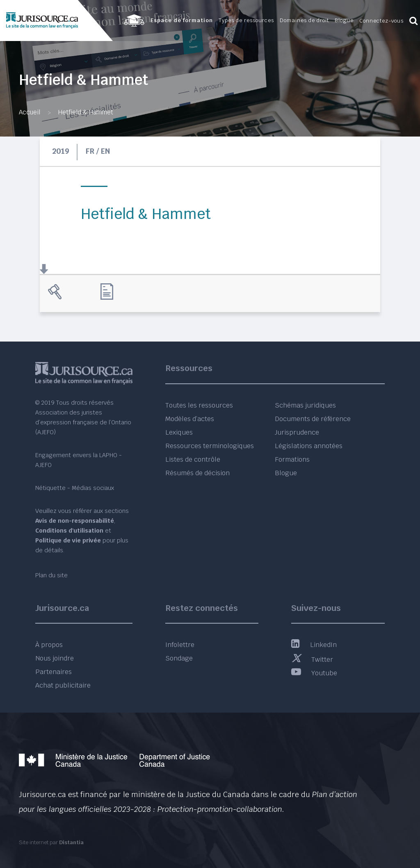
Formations (292, 459)
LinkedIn (314, 645)
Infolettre (180, 645)
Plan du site (51, 575)
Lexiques (179, 432)
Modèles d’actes (190, 419)
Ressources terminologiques (210, 446)
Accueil (30, 112)
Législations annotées (309, 446)
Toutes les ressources (199, 405)
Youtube (314, 673)
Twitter (312, 660)
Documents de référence (313, 419)
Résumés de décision (197, 473)
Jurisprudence (297, 432)
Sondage (179, 658)
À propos (49, 645)
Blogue (286, 473)
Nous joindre (55, 658)
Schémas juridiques (305, 405)
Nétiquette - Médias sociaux (75, 488)
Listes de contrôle (193, 459)
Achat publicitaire (63, 685)
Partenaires (54, 672)
